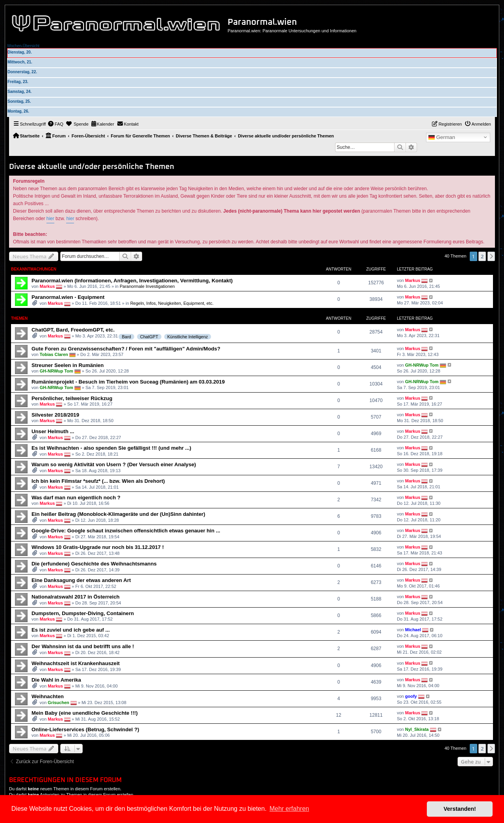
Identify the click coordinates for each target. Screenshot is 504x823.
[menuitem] (56, 124)
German (442, 137)
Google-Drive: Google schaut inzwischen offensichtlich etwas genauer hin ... (126, 531)
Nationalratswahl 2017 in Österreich (76, 597)
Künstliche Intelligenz (188, 337)
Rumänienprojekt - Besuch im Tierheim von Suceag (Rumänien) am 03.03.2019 (128, 382)
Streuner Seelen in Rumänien (68, 365)
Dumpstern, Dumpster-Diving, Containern (83, 613)
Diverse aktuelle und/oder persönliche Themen (92, 167)
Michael (413, 630)
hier (50, 219)
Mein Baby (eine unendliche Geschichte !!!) (85, 713)
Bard (126, 337)
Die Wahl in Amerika (56, 680)
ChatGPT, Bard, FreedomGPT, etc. (73, 330)
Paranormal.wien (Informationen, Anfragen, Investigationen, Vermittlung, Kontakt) (132, 281)
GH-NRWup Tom (57, 371)
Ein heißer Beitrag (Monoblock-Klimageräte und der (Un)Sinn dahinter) (118, 514)
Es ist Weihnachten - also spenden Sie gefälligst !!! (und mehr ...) (111, 448)
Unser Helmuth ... (53, 431)
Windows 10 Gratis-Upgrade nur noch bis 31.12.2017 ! (98, 547)
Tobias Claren (54, 354)
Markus (47, 286)
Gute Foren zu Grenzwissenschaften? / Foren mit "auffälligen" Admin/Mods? (126, 349)
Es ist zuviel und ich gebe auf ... (71, 630)
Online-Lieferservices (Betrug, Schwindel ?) (85, 729)
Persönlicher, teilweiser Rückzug (72, 398)
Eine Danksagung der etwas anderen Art (81, 580)
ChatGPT (149, 337)
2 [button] (482, 256)
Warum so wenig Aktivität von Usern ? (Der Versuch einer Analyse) (114, 464)
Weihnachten (48, 696)
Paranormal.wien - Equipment (68, 297)
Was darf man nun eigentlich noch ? (76, 498)
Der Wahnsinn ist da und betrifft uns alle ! (83, 646)
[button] (491, 256)
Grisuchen (58, 703)
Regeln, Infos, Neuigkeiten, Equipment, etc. (172, 303)
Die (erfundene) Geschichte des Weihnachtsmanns (94, 564)
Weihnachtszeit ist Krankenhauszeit (76, 663)
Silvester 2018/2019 (55, 415)
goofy (411, 696)
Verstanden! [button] (460, 809)
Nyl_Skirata (417, 729)
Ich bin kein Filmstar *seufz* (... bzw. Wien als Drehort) (98, 481)
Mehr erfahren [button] (289, 809)
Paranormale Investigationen (147, 286)
